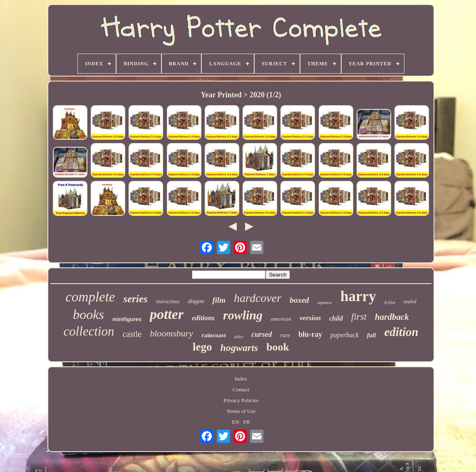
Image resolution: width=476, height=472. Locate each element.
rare (285, 335)
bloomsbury (171, 333)
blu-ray (310, 334)
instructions (168, 301)
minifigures (127, 319)
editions (203, 318)
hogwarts (239, 348)
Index (241, 379)
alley (239, 336)
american (281, 319)
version (310, 318)
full (372, 335)
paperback (345, 335)
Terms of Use (241, 411)
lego (202, 347)
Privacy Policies (241, 400)
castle (132, 334)
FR (247, 422)
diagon (196, 301)
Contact (241, 389)
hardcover (258, 298)
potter (167, 314)
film (219, 300)
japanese (325, 303)
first (359, 317)
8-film (390, 302)
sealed (410, 301)
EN (236, 422)
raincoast (214, 335)
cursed (262, 334)
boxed (299, 300)
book (278, 347)
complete (90, 297)
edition (401, 332)
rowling (243, 315)
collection (89, 331)
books (88, 314)
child (336, 318)
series (136, 299)
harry (358, 296)
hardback (392, 317)
